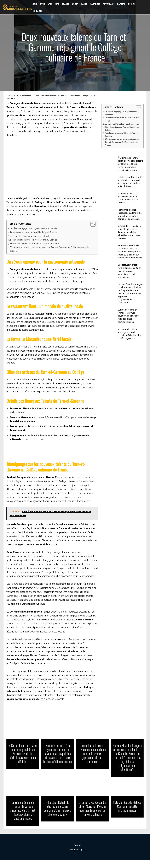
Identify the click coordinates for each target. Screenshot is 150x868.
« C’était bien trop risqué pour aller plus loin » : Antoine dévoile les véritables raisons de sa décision (130, 232)
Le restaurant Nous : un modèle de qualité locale (34, 232)
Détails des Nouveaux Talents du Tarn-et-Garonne (34, 244)
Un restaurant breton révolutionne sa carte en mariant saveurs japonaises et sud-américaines (129, 271)
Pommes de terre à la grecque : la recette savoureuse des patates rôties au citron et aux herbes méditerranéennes (130, 252)
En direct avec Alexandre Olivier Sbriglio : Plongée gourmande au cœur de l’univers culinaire (92, 807)
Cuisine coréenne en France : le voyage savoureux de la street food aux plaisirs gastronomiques (129, 316)
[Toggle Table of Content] (91, 224)
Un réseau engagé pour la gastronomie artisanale (33, 229)
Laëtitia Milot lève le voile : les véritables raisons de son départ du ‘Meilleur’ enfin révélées (131, 182)
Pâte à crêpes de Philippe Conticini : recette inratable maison (127, 805)
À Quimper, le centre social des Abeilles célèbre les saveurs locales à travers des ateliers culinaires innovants (130, 164)
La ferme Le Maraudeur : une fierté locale (30, 236)
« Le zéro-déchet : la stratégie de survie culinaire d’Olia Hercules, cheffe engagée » (130, 334)
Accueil (9, 96)
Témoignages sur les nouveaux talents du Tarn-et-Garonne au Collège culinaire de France (50, 249)
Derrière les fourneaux (24, 96)
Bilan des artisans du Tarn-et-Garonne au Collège (34, 240)
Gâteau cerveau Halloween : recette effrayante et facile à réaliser (128, 198)
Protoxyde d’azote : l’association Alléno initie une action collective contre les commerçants (130, 214)
